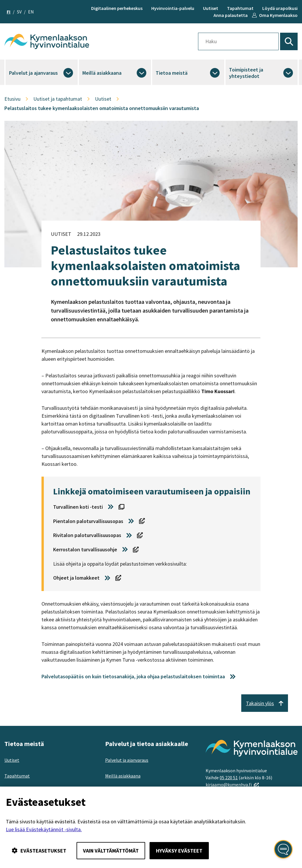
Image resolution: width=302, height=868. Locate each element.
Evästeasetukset (39, 851)
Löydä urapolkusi (280, 8)
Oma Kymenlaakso (278, 15)
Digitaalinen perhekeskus (117, 8)
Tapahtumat (240, 8)
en (31, 12)
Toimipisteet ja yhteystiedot (246, 73)
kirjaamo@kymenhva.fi (232, 785)
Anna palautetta (231, 15)
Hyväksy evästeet (179, 851)
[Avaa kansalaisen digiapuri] (283, 849)
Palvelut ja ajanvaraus (33, 73)
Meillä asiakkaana (102, 73)
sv (19, 12)
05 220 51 (229, 778)
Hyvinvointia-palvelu (173, 8)
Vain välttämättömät (111, 851)
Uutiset (211, 8)
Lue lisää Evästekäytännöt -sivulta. (44, 829)
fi (9, 12)
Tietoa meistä (172, 73)
